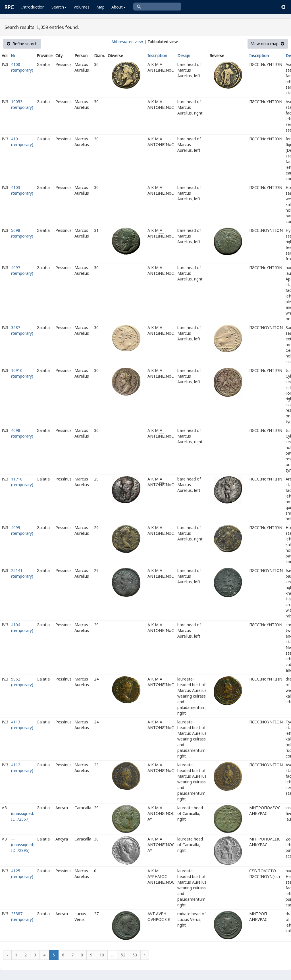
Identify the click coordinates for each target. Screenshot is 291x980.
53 (135, 955)
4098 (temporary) (22, 433)
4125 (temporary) (22, 874)
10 (102, 955)
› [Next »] (145, 955)
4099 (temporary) (22, 530)
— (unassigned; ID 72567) (22, 813)
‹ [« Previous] (7, 955)
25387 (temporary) (22, 916)
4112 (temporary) (22, 768)
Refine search (22, 44)
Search (59, 7)
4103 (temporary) (22, 190)
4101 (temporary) (22, 142)
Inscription (157, 56)
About (119, 7)
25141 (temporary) (22, 573)
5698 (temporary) (22, 233)
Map (100, 7)
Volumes (82, 7)
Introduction (33, 7)
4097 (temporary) (22, 270)
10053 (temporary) (22, 104)
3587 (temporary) (22, 330)
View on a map (268, 44)
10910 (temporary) (22, 373)
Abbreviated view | (129, 42)
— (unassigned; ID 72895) (22, 845)
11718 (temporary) (22, 482)
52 (123, 955)
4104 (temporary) (22, 628)
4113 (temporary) (22, 725)
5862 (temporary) (22, 682)
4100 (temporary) (22, 67)
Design (184, 56)
